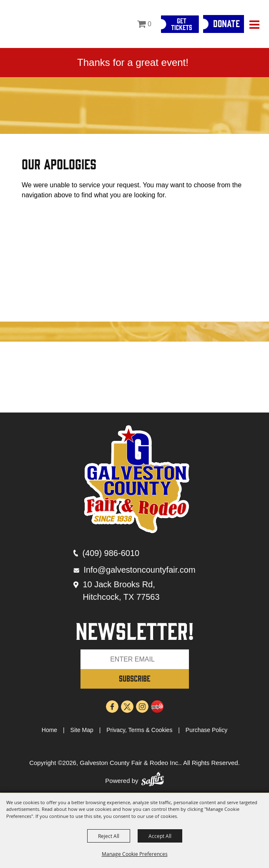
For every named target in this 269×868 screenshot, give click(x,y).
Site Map (82, 730)
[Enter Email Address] (135, 659)
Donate (226, 23)
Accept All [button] (160, 836)
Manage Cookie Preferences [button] (135, 854)
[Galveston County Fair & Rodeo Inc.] (28, 24)
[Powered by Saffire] (153, 781)
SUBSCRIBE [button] (135, 678)
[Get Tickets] (180, 24)
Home (49, 730)
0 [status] (150, 24)
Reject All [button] (109, 836)
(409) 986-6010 (111, 553)
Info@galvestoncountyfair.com (139, 570)
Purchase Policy (206, 730)
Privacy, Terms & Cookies (139, 730)
